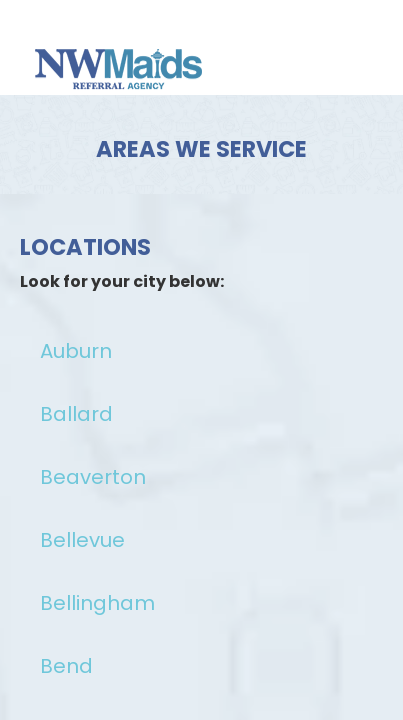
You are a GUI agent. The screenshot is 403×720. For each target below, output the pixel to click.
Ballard (76, 414)
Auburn (76, 351)
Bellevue (82, 540)
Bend (66, 666)
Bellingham (97, 603)
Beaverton (93, 477)
